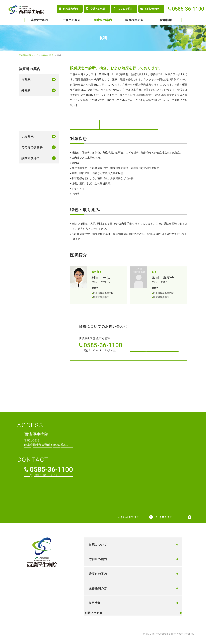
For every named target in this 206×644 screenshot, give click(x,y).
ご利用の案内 (71, 20)
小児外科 (31, 122)
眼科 (28, 158)
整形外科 (31, 129)
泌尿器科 (31, 151)
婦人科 (30, 165)
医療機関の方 (134, 20)
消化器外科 (33, 101)
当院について (40, 20)
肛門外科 (31, 115)
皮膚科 (30, 144)
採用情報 (166, 20)
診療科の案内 (103, 20)
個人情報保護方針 (29, 634)
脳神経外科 (33, 136)
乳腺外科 (31, 108)
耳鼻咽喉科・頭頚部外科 (34, 174)
